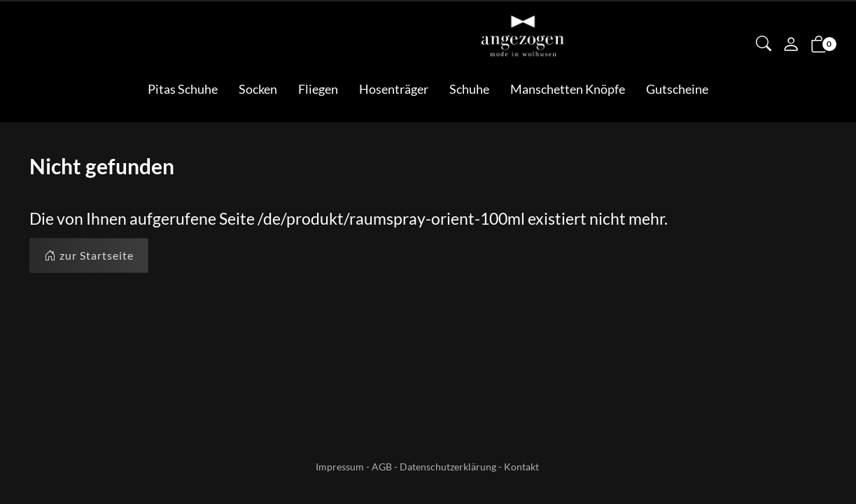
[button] (764, 45)
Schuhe (469, 89)
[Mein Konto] (791, 45)
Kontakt (521, 467)
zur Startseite (89, 255)
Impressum (340, 467)
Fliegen (318, 89)
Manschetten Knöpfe (568, 89)
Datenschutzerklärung (448, 467)
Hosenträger (394, 89)
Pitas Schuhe (183, 89)
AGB (382, 467)
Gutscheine (677, 89)
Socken (258, 89)
